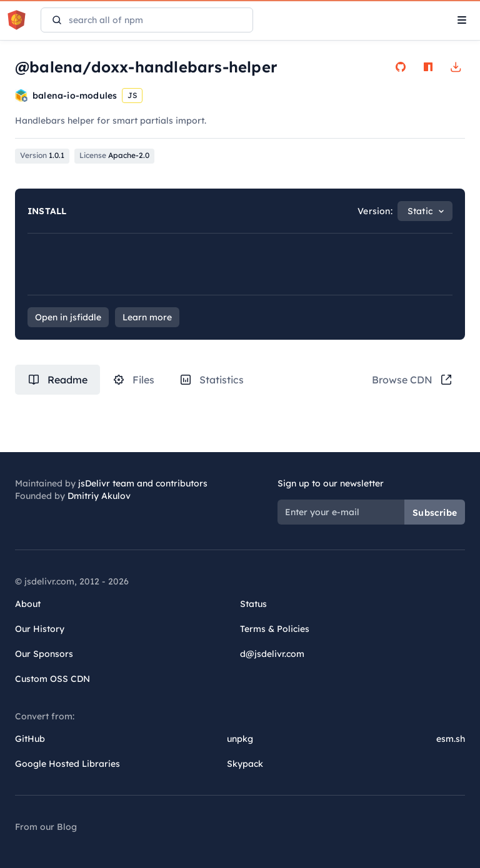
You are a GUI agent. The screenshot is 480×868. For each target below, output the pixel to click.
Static (420, 211)
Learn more (147, 317)
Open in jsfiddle (68, 317)
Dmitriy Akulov (99, 496)
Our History (40, 629)
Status (253, 604)
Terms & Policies (275, 629)
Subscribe (435, 513)
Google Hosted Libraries (67, 764)
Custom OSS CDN (52, 679)
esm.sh (451, 739)
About (28, 604)
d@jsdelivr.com (272, 654)
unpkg (240, 739)
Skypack (245, 764)
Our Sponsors (44, 654)
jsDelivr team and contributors (143, 483)
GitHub (30, 739)
